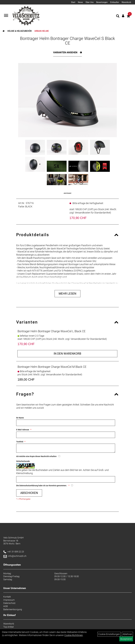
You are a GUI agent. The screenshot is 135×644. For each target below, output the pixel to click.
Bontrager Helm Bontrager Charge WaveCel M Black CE (52, 367)
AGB (5, 606)
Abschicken (29, 493)
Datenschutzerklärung (29, 486)
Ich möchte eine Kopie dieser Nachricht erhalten (36, 456)
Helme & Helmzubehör (20, 31)
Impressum (9, 600)
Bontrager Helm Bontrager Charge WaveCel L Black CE (52, 331)
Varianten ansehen (66, 52)
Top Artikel (9, 627)
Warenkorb (126, 2)
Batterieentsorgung (13, 609)
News (80, 2)
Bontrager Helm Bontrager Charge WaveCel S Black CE (67, 41)
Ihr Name (20, 418)
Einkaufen (115, 2)
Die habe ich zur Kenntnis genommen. (42, 486)
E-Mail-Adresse (23, 430)
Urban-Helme (42, 31)
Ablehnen (127, 634)
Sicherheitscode (23, 461)
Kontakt (7, 597)
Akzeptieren (126, 639)
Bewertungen (102, 2)
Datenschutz (9, 603)
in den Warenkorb (67, 354)
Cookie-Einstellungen (109, 634)
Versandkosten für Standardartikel (92, 213)
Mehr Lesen (67, 294)
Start (73, 2)
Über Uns (90, 2)
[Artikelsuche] (118, 16)
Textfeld (20, 442)
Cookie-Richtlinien (74, 635)
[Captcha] (66, 479)
